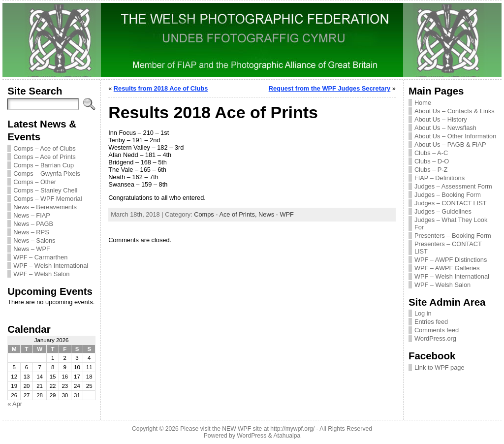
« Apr (15, 404)
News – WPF (32, 249)
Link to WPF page (440, 367)
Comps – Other (35, 182)
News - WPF (276, 214)
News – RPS (31, 232)
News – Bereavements (45, 207)
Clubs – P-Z (431, 170)
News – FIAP (32, 215)
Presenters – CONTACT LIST (448, 248)
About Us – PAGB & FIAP (450, 144)
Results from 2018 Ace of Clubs (161, 88)
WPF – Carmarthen (40, 257)
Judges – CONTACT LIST (451, 203)
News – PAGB (33, 224)
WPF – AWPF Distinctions (451, 260)
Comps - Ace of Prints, (226, 214)
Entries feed (431, 322)
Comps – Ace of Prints (45, 157)
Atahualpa (287, 436)
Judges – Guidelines (443, 211)
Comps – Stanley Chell (45, 190)
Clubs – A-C (431, 153)
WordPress (252, 436)
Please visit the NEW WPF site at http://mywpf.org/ (247, 429)
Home (423, 103)
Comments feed (437, 330)
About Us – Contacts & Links (455, 111)
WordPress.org (435, 338)
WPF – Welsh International (51, 266)
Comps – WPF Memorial (47, 199)
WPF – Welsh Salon (41, 274)
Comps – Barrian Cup (44, 165)
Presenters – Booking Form (453, 236)
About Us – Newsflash (445, 128)
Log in (423, 313)
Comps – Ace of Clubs (45, 148)
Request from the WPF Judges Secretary (330, 88)
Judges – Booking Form (448, 195)
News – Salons (34, 240)
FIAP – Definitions (440, 178)
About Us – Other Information (455, 136)
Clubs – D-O (432, 161)
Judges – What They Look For (451, 223)
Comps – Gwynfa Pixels (47, 174)
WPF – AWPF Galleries (447, 268)
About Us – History (441, 119)
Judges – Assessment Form (453, 186)
